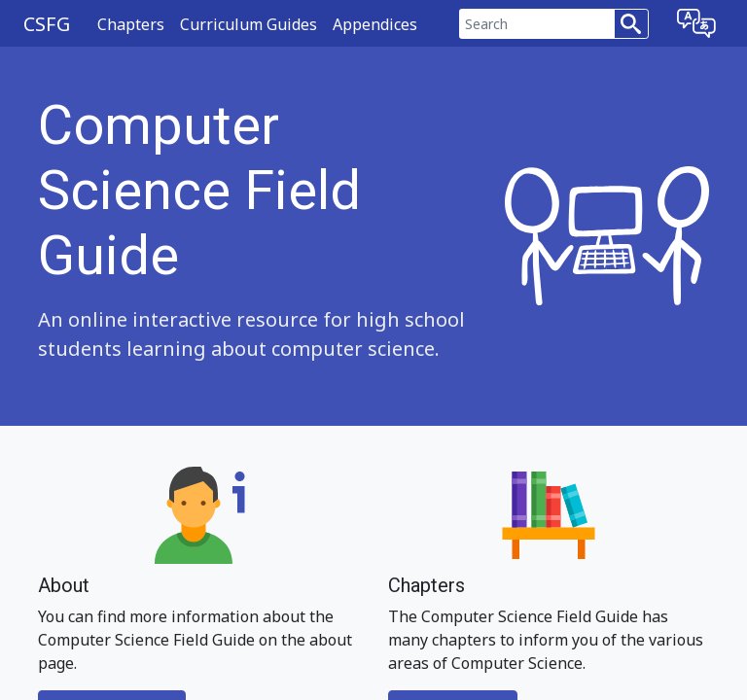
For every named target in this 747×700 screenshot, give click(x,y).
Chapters (131, 24)
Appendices (375, 24)
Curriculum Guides (249, 24)
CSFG (47, 24)
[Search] (537, 24)
